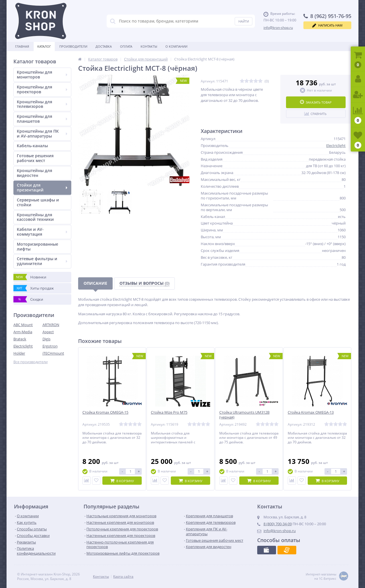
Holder (19, 353)
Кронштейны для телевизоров (42, 104)
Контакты (149, 46)
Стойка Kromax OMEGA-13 (311, 412)
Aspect (48, 332)
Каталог (44, 46)
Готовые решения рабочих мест (35, 158)
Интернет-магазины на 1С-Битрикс (327, 576)
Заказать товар (316, 102)
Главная (22, 46)
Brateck (20, 339)
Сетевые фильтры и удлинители (42, 261)
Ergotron (50, 346)
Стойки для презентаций (42, 187)
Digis (46, 339)
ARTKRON (51, 325)
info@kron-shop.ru (278, 28)
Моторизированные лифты (37, 246)
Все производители (31, 362)
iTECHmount (53, 353)
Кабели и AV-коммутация (42, 232)
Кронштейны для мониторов (42, 74)
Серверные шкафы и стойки (38, 202)
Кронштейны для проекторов (42, 89)
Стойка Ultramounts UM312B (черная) (244, 415)
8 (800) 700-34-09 (278, 524)
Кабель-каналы (32, 146)
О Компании (176, 46)
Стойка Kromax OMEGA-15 (105, 412)
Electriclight (23, 346)
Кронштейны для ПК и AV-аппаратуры (42, 134)
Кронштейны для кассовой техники (35, 217)
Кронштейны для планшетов (42, 119)
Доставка (104, 46)
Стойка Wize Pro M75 (169, 412)
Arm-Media (23, 332)
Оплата (126, 46)
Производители (73, 46)
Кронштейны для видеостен (35, 173)
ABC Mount (23, 325)
